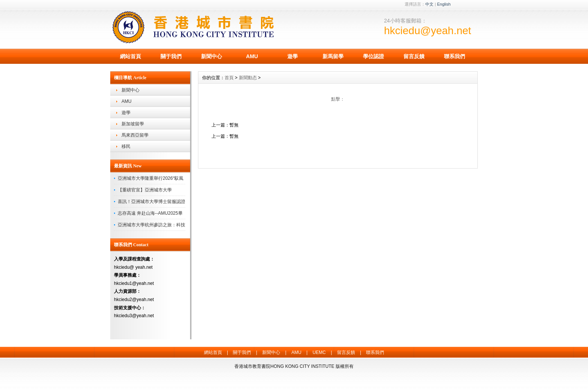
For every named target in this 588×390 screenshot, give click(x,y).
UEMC (319, 352)
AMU (252, 56)
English (444, 4)
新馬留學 (333, 56)
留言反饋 (414, 56)
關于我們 (171, 56)
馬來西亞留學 (135, 135)
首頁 (229, 78)
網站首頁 (130, 56)
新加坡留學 (133, 124)
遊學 (292, 56)
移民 (126, 146)
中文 (429, 4)
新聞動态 (248, 78)
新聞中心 (211, 56)
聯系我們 (454, 56)
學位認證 (373, 56)
